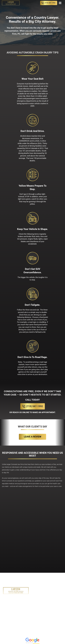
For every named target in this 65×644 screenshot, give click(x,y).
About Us (27, 597)
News (49, 606)
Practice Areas (42, 597)
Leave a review (33, 437)
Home (18, 597)
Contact (58, 606)
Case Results (37, 606)
